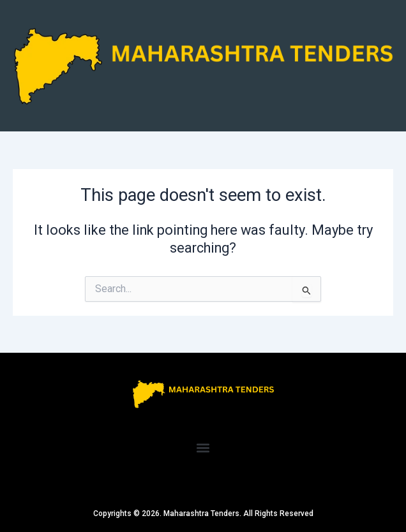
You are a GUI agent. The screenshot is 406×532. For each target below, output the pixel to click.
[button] (203, 447)
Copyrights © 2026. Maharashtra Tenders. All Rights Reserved (203, 514)
